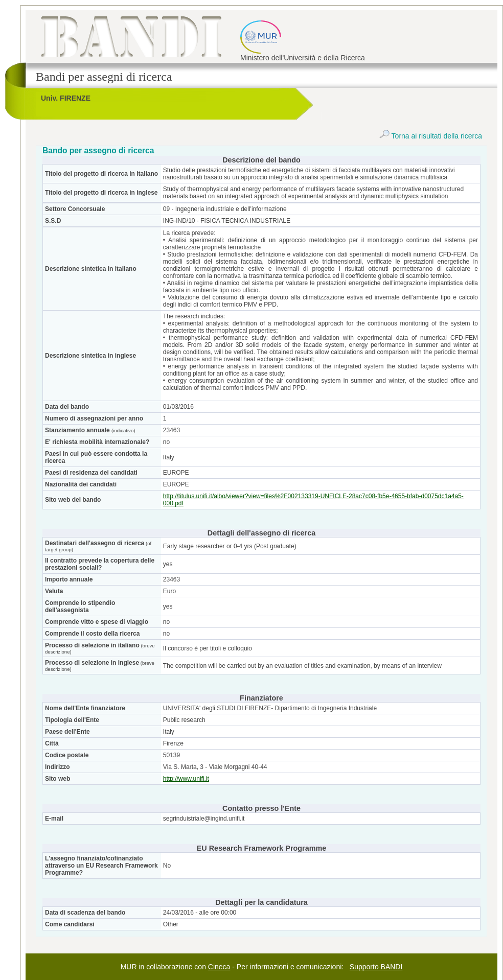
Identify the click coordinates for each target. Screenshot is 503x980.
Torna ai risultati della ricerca (431, 136)
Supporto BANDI (376, 967)
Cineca (219, 967)
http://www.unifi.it (186, 779)
